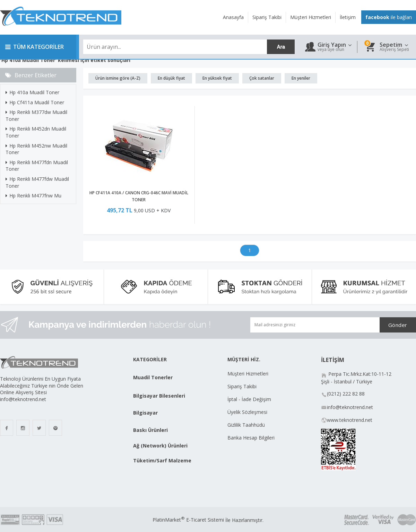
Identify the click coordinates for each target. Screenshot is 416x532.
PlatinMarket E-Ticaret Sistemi (188, 520)
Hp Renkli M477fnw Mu (33, 196)
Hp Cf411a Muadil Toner (35, 102)
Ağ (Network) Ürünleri (160, 446)
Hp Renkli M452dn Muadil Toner (36, 132)
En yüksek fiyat (217, 78)
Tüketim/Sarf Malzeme (162, 460)
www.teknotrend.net (350, 420)
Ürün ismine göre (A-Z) (118, 78)
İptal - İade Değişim (250, 399)
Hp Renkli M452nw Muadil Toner (36, 149)
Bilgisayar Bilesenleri (159, 396)
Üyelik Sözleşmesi (247, 412)
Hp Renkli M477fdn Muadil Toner (37, 166)
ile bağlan (389, 17)
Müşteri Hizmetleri (248, 374)
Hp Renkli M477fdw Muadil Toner (37, 182)
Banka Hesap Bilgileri (251, 438)
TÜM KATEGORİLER (34, 47)
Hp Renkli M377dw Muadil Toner (36, 116)
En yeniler (301, 78)
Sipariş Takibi (242, 386)
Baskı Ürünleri (150, 430)
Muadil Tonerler (153, 377)
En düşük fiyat (171, 78)
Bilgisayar (145, 413)
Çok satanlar (262, 78)
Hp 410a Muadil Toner (32, 92)
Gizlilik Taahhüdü (246, 425)
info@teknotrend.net (350, 407)
